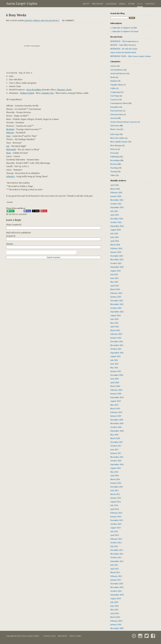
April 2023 (115, 286)
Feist (8, 136)
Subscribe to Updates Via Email (125, 31)
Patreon (114, 149)
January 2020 (116, 394)
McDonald (11, 149)
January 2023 (116, 297)
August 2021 (116, 356)
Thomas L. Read (64, 90)
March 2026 (115, 189)
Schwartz (10, 176)
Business (114, 81)
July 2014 (114, 505)
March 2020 (115, 386)
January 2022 (116, 338)
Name (14, 224)
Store (131, 4)
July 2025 (114, 211)
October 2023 (116, 263)
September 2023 (117, 267)
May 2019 (114, 405)
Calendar (111, 4)
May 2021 (114, 368)
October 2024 (116, 222)
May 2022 (114, 323)
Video (113, 175)
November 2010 (117, 587)
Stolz (9, 153)
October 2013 (116, 524)
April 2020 (115, 382)
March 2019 (115, 408)
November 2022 (117, 304)
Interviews (115, 126)
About (86, 4)
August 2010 (116, 598)
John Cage (115, 134)
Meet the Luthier (117, 138)
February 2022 (116, 334)
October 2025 (116, 204)
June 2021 (114, 364)
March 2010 (115, 617)
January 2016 (116, 483)
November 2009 (117, 628)
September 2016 (117, 464)
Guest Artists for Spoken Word (123, 52)
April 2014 (115, 509)
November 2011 (117, 554)
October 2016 (116, 461)
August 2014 (116, 502)
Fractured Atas (116, 111)
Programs (98, 4)
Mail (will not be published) (18, 234)
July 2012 (114, 546)
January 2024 (116, 252)
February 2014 (116, 513)
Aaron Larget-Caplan (22, 3)
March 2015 (115, 494)
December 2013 (117, 520)
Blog (140, 4)
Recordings (115, 160)
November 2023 (117, 259)
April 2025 (115, 215)
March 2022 (115, 330)
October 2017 (116, 446)
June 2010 (114, 606)
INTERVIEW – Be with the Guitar (124, 49)
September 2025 (117, 207)
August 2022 (116, 315)
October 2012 (116, 543)
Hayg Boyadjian (33, 90)
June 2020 (114, 379)
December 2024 (117, 219)
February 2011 (116, 576)
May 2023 (114, 282)
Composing (115, 92)
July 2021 (114, 360)
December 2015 (117, 487)
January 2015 (116, 498)
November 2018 (117, 423)
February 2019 (116, 412)
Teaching (114, 168)
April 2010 (115, 613)
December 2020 (117, 375)
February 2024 (116, 248)
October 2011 (116, 557)
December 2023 (117, 256)
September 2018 (117, 431)
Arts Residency (117, 70)
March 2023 (115, 289)
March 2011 (115, 572)
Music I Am (115, 129)
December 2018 (117, 420)
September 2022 (117, 312)
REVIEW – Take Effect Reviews (123, 45)
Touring (114, 171)
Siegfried (10, 129)
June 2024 (114, 237)
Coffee (113, 88)
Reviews (114, 164)
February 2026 (116, 192)
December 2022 (117, 301)
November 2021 (117, 345)
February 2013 (116, 539)
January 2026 (116, 196)
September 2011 (117, 561)
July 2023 (114, 274)
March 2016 (115, 479)
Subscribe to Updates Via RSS (125, 28)
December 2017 (117, 442)
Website (10, 244)
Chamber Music (117, 85)
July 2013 (114, 531)
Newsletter (63, 636)
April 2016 (115, 475)
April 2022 (115, 327)
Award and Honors (118, 73)
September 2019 (117, 397)
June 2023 (114, 278)
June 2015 (114, 490)
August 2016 (116, 468)
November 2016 (117, 457)
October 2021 (116, 349)
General (36, 21)
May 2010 (114, 610)
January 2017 (116, 453)
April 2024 (115, 241)
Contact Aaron (50, 636)
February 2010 (116, 621)
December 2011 (117, 550)
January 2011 (116, 580)
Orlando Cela (47, 93)
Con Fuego (115, 96)
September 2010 (117, 595)
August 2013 (116, 528)
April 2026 (115, 185)
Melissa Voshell (27, 93)
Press (113, 153)
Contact (150, 4)
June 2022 (114, 319)
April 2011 (115, 569)
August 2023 (116, 271)
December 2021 (117, 341)
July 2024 (114, 233)
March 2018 (115, 438)
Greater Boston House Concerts (124, 122)
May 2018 (114, 435)
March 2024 (115, 245)
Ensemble (114, 107)
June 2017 (114, 449)
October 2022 (116, 308)
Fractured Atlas (117, 114)
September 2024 (117, 226)
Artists (113, 66)
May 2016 (114, 472)
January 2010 (116, 624)
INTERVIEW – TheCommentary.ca (124, 41)
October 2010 (116, 591)
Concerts (28, 21)
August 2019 (116, 401)
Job (8, 146)
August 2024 (116, 230)
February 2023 (116, 293)
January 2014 (116, 517)
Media (122, 4)
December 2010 (117, 584)
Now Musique (116, 145)
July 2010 (114, 602)
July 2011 (114, 565)
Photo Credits (75, 636)
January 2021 (116, 371)
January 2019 (116, 416)
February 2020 (116, 390)
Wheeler (10, 133)
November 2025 (117, 200)
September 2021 (117, 353)
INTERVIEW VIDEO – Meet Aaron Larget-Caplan (131, 56)
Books (113, 77)
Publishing (115, 157)
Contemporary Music (119, 103)
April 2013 (115, 535)
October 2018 (116, 427)
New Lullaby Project (50, 21)
